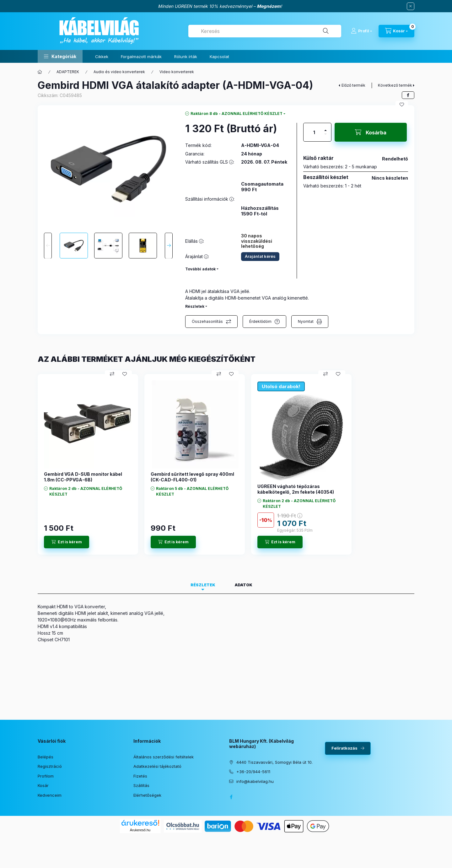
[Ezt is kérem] (67, 542)
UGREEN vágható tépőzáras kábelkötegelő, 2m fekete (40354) (296, 489)
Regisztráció (50, 766)
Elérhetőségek (147, 795)
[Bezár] (411, 6)
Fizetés (140, 776)
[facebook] (408, 95)
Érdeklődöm (260, 321)
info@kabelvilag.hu (255, 781)
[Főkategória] (40, 72)
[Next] (169, 246)
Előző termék (353, 85)
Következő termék (395, 85)
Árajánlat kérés (260, 256)
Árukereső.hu (140, 830)
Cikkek (102, 57)
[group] (226, 464)
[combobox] (265, 31)
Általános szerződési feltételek (164, 757)
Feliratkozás (344, 748)
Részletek (195, 306)
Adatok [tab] (244, 585)
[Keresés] (326, 31)
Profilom (46, 776)
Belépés (46, 757)
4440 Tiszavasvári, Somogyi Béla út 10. (274, 762)
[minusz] (326, 137)
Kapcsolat (219, 57)
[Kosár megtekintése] (396, 31)
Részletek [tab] (203, 585)
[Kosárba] (371, 132)
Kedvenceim (50, 795)
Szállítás (141, 785)
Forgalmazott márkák (141, 57)
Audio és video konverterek (119, 72)
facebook (231, 797)
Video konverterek (177, 72)
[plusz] (326, 128)
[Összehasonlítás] (112, 374)
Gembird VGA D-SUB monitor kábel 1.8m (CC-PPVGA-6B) (83, 477)
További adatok (200, 269)
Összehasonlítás (207, 321)
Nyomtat (306, 321)
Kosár (43, 785)
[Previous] (48, 246)
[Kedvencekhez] (402, 105)
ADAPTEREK (68, 72)
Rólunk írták (186, 57)
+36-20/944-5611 (253, 772)
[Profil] (361, 31)
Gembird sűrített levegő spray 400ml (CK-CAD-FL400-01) (192, 477)
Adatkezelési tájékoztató (157, 766)
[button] (60, 56)
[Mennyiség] (314, 132)
